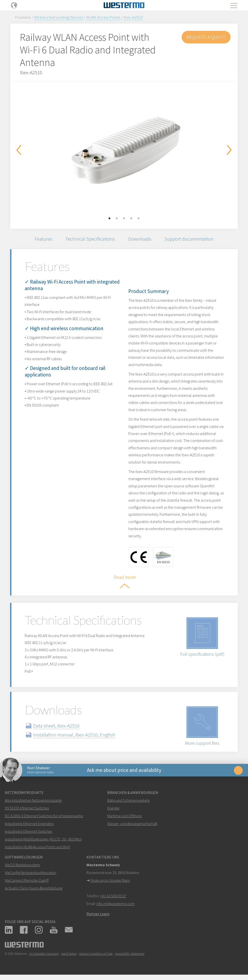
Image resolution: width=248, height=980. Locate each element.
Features (43, 239)
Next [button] (229, 150)
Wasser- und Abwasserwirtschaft (132, 824)
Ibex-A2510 (133, 17)
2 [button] (117, 219)
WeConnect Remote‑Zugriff (27, 880)
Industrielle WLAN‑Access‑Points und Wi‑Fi (37, 847)
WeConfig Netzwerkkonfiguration (31, 873)
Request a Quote (206, 37)
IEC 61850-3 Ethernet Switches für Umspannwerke (44, 816)
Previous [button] (19, 150)
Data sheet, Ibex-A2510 (56, 726)
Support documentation (189, 239)
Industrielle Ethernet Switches (28, 831)
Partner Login (98, 914)
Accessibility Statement (130, 954)
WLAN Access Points (103, 17)
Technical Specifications (90, 239)
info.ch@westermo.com (116, 904)
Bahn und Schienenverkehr (129, 800)
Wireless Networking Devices (59, 17)
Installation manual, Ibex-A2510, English (74, 735)
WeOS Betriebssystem (22, 865)
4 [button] (131, 219)
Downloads (140, 239)
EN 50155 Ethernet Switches (27, 808)
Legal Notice (69, 954)
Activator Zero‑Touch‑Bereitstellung (34, 888)
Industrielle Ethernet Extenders (29, 824)
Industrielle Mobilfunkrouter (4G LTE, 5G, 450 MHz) (43, 839)
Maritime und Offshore (125, 816)
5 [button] (139, 219)
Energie (113, 808)
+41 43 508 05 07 (113, 896)
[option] (124, 151)
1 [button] (109, 219)
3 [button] (124, 219)
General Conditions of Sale (96, 954)
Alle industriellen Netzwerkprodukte (33, 800)
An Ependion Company (44, 954)
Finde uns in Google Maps (110, 880)
